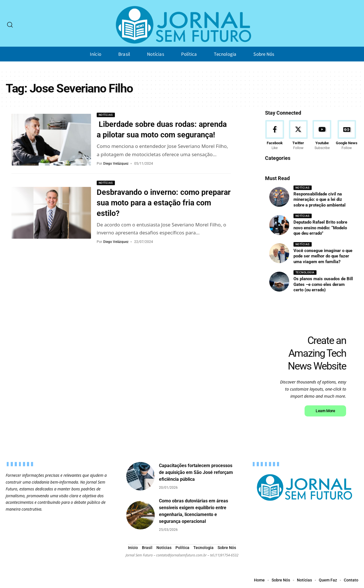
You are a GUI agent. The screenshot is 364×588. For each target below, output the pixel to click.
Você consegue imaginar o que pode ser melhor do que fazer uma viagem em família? (323, 256)
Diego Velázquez (116, 174)
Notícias (106, 115)
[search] (10, 25)
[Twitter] (298, 135)
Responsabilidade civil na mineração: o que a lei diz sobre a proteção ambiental (321, 200)
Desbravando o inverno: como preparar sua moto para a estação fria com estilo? (164, 213)
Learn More (325, 411)
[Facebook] (275, 135)
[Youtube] (322, 135)
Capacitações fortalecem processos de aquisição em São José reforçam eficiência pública (196, 473)
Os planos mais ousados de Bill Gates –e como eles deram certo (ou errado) (323, 285)
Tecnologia (305, 273)
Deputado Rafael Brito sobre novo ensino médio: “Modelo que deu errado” (320, 228)
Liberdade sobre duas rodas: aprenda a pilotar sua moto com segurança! (153, 135)
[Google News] (347, 135)
